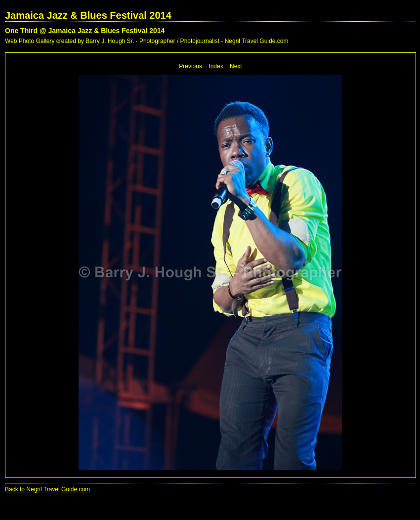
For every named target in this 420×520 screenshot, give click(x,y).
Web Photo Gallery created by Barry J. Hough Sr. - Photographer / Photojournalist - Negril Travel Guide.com (147, 41)
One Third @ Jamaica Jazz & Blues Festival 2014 (85, 31)
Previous (190, 66)
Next (236, 66)
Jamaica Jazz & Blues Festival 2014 (88, 15)
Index (216, 66)
